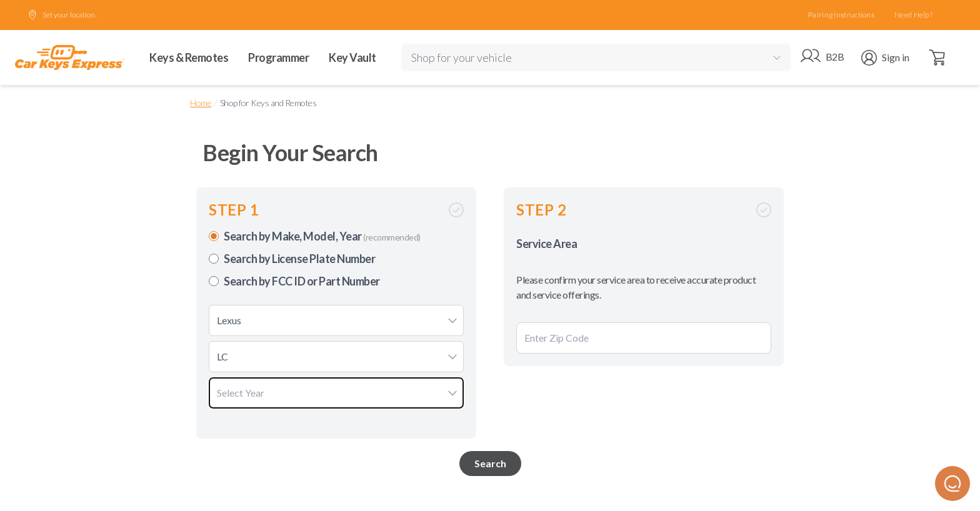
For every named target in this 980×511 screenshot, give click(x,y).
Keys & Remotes (189, 57)
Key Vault (352, 57)
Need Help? (913, 15)
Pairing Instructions (841, 15)
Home (201, 103)
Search (490, 463)
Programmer (278, 57)
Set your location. (62, 15)
